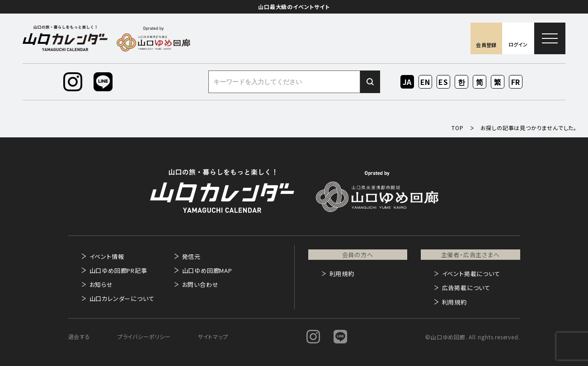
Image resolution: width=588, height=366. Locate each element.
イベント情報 (107, 256)
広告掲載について (466, 288)
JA (407, 82)
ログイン (518, 44)
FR (516, 82)
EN (426, 82)
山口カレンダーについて (122, 298)
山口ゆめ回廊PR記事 (118, 270)
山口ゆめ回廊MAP (207, 270)
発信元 (191, 256)
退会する (79, 336)
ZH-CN (480, 82)
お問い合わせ (200, 284)
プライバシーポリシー (144, 336)
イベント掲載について (471, 274)
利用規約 (342, 274)
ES (444, 82)
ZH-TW (498, 82)
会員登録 (486, 45)
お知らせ (101, 284)
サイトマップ (213, 336)
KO (461, 82)
